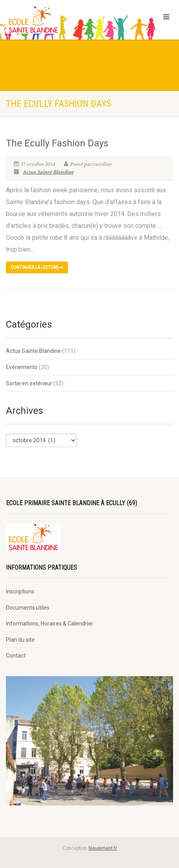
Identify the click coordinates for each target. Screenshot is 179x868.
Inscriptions (20, 591)
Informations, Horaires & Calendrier (50, 624)
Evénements (22, 367)
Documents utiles (28, 608)
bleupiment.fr (103, 848)
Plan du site (20, 640)
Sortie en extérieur (29, 383)
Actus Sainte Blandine (48, 172)
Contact (16, 656)
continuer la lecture (37, 267)
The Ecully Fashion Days (57, 143)
